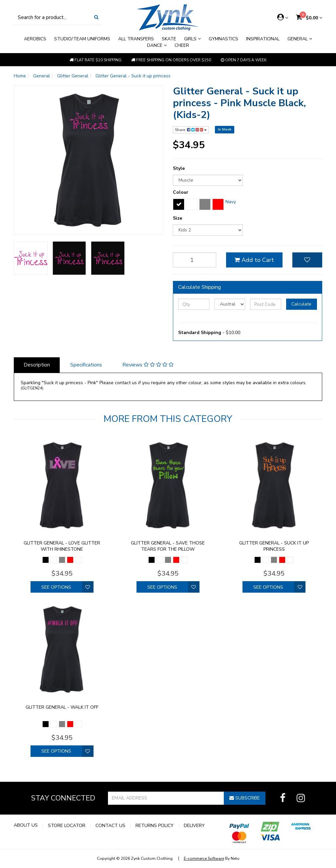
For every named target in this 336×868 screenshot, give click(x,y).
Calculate (301, 304)
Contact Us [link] (110, 826)
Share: (191, 130)
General (300, 39)
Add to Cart (254, 260)
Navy (231, 202)
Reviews (148, 365)
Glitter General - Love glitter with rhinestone (62, 546)
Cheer (182, 45)
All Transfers (136, 39)
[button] (307, 260)
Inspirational (263, 39)
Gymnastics (223, 39)
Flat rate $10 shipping (95, 60)
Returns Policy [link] (155, 826)
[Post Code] (266, 304)
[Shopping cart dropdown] (309, 18)
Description (37, 365)
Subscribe (245, 798)
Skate (169, 39)
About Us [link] (26, 825)
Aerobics (35, 39)
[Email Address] (166, 798)
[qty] (195, 260)
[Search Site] (96, 17)
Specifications (86, 365)
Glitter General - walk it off (62, 707)
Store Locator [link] (67, 826)
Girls (192, 39)
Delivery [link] (194, 826)
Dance (157, 45)
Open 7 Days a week (244, 60)
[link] (283, 798)
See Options (56, 587)
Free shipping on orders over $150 (171, 60)
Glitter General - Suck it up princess (274, 546)
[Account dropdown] (283, 17)
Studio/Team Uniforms (82, 39)
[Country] (230, 304)
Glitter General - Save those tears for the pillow (168, 546)
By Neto (212, 858)
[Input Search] (52, 17)
